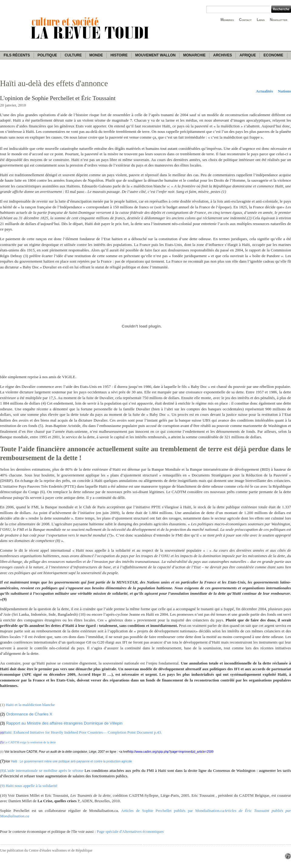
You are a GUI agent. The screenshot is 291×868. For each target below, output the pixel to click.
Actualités (264, 91)
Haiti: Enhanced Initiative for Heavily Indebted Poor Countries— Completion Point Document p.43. (83, 732)
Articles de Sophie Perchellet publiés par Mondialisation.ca (172, 811)
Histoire (119, 55)
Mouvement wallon (155, 55)
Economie (273, 55)
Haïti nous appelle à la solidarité (32, 786)
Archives (222, 55)
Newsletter (279, 20)
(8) (2, 770)
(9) (3, 786)
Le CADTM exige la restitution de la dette (30, 742)
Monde (96, 55)
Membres (227, 20)
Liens (261, 20)
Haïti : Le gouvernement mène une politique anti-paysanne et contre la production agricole (71, 761)
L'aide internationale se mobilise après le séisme (44, 770)
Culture (73, 55)
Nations (284, 91)
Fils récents (17, 55)
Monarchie (194, 55)
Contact (245, 20)
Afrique (248, 55)
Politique (47, 55)
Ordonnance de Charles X (29, 714)
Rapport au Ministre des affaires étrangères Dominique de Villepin (64, 723)
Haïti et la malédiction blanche (30, 705)
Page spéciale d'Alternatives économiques (130, 831)
